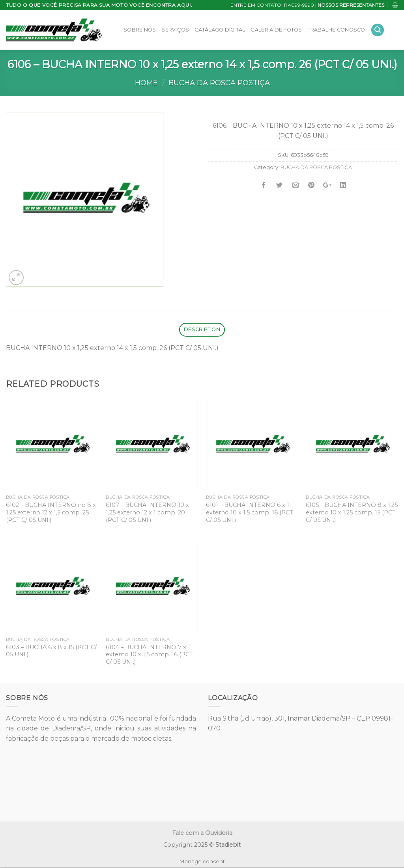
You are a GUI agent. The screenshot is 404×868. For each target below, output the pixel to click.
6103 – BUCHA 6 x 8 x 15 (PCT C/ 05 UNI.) (51, 651)
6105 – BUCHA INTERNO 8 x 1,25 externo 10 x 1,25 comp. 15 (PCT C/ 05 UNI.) (352, 512)
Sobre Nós (140, 30)
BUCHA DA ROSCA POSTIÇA (219, 83)
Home (146, 83)
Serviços (175, 30)
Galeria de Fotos (276, 30)
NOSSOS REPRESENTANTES (351, 5)
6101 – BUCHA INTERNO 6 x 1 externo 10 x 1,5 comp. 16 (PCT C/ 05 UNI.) (250, 512)
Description (202, 329)
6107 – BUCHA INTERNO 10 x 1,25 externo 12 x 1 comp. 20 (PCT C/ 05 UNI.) (147, 512)
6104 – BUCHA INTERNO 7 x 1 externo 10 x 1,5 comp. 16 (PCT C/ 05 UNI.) (149, 655)
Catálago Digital (220, 30)
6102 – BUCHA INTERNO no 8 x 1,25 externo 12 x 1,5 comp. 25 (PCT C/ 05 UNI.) (51, 512)
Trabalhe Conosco (337, 30)
